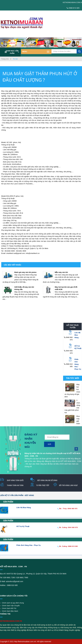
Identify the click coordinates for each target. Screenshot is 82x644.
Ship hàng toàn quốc (15, 480)
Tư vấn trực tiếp (43, 485)
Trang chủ (5, 59)
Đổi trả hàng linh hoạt (68, 485)
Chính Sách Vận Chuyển (11, 606)
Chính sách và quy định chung (13, 603)
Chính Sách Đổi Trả (9, 608)
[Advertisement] (40, 309)
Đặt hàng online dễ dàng (47, 480)
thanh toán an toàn (15, 485)
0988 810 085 (73, 8)
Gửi (49, 444)
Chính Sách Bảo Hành (10, 611)
